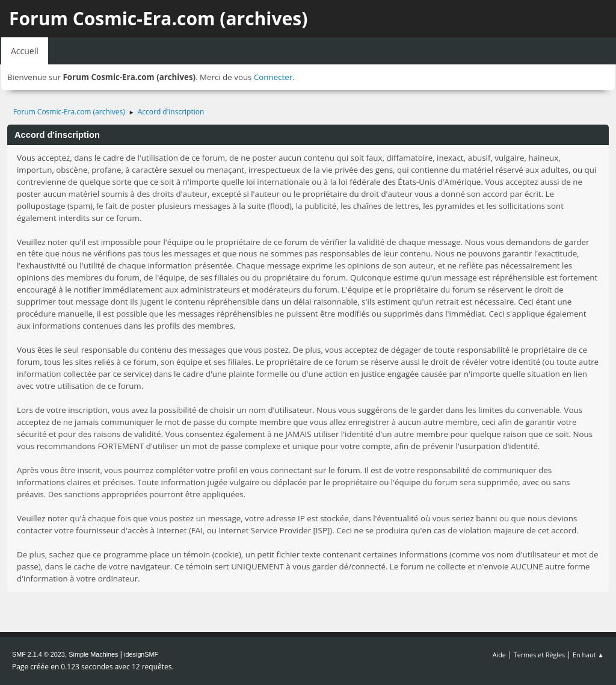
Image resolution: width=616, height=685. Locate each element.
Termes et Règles (540, 655)
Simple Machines (93, 654)
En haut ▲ (588, 655)
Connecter (273, 77)
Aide (499, 655)
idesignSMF (141, 654)
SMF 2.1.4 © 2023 (38, 654)
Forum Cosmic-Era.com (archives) (158, 18)
